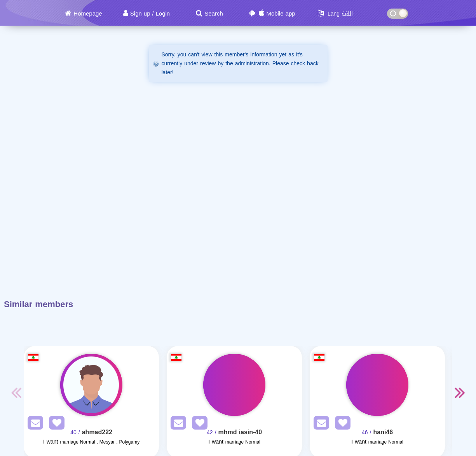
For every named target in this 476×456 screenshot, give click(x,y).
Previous (16, 392)
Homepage (88, 14)
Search (214, 14)
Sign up (140, 14)
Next (460, 392)
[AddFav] (55, 424)
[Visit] (91, 385)
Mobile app (281, 14)
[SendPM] (33, 424)
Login (163, 14)
